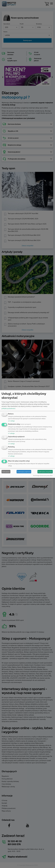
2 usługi (11, 421)
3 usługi (11, 443)
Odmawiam (6, 472)
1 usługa (11, 433)
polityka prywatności (8, 408)
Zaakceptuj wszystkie (45, 472)
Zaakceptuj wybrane (24, 472)
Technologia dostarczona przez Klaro (43, 476)
